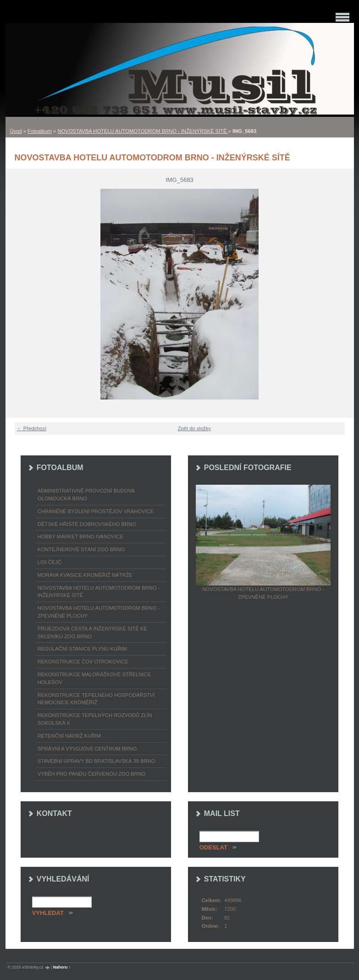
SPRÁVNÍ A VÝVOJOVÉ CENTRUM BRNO (87, 749)
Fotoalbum (40, 131)
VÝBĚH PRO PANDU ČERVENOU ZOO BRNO (92, 774)
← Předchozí (32, 428)
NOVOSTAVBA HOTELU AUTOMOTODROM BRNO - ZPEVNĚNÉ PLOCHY (99, 612)
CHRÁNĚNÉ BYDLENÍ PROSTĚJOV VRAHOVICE (96, 511)
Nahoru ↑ (62, 967)
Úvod (16, 131)
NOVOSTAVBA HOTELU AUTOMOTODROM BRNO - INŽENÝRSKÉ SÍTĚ (143, 131)
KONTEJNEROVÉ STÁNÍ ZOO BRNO (81, 549)
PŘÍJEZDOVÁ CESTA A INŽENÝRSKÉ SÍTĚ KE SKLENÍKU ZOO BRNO (92, 632)
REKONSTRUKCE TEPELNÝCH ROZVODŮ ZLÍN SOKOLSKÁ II (95, 719)
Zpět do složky (194, 428)
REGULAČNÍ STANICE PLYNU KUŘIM (82, 649)
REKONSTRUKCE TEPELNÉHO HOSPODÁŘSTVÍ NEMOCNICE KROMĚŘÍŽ (96, 699)
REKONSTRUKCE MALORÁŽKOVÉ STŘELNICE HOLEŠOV (94, 678)
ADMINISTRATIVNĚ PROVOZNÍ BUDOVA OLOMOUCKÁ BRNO (86, 495)
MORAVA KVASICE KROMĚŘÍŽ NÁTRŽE (85, 575)
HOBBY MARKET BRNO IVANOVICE (80, 537)
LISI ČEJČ (50, 562)
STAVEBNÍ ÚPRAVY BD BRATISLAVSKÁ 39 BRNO (97, 761)
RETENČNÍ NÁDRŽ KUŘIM (69, 736)
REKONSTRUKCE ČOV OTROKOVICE (83, 662)
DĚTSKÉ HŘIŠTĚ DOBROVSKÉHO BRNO (87, 524)
